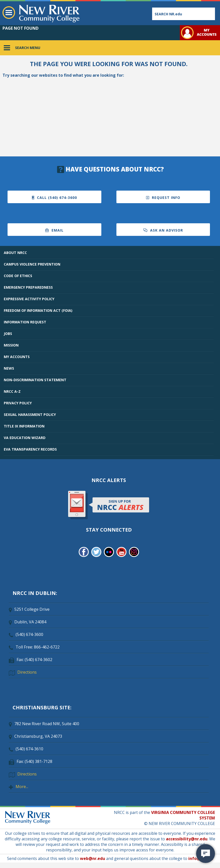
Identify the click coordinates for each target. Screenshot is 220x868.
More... (22, 787)
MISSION (11, 345)
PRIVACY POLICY (18, 403)
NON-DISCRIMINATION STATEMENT (35, 380)
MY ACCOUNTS (17, 357)
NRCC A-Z (12, 391)
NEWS (9, 368)
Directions (27, 672)
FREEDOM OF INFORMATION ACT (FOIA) (38, 310)
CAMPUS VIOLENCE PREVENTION (32, 264)
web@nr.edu (93, 858)
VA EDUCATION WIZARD (25, 438)
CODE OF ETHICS (18, 276)
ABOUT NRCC (15, 253)
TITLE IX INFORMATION (24, 426)
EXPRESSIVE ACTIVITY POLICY (29, 299)
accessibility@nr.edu (187, 839)
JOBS (8, 334)
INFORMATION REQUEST (25, 322)
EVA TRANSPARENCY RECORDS (30, 449)
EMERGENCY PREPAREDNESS (28, 287)
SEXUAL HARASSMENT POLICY (30, 415)
